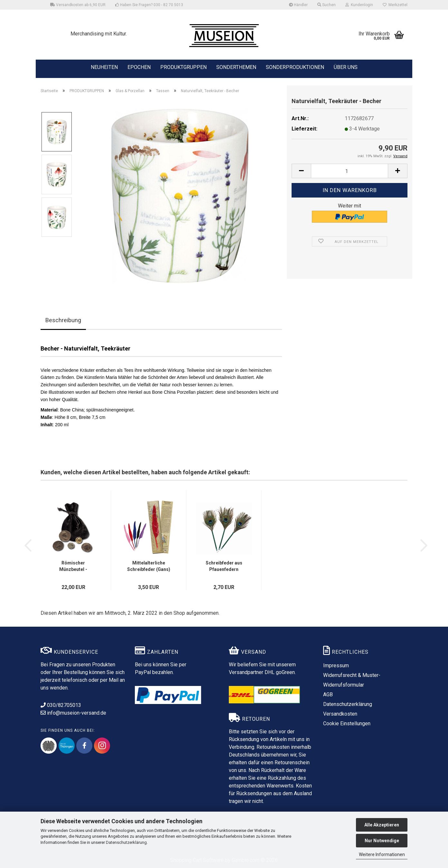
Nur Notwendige (382, 841)
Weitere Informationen (382, 854)
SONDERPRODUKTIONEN (295, 67)
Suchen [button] (327, 5)
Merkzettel (395, 5)
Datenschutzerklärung (126, 842)
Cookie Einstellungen (347, 723)
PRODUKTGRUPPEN (183, 67)
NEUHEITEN (104, 67)
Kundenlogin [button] (359, 5)
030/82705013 (61, 705)
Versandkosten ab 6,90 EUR (78, 5)
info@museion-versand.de (73, 713)
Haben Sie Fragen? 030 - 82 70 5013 (149, 5)
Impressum (336, 665)
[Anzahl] (350, 171)
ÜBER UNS (346, 67)
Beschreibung (63, 320)
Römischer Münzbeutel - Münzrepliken (73, 566)
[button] (301, 171)
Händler (298, 5)
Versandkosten (340, 714)
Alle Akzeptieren (382, 825)
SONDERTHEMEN (236, 67)
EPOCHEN (139, 67)
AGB (328, 694)
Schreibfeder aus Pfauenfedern (224, 566)
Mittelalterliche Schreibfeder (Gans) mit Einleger (149, 566)
